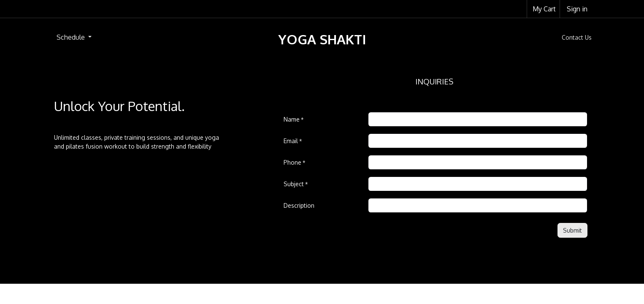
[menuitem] (74, 37)
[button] (572, 230)
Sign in (577, 9)
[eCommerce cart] (543, 9)
